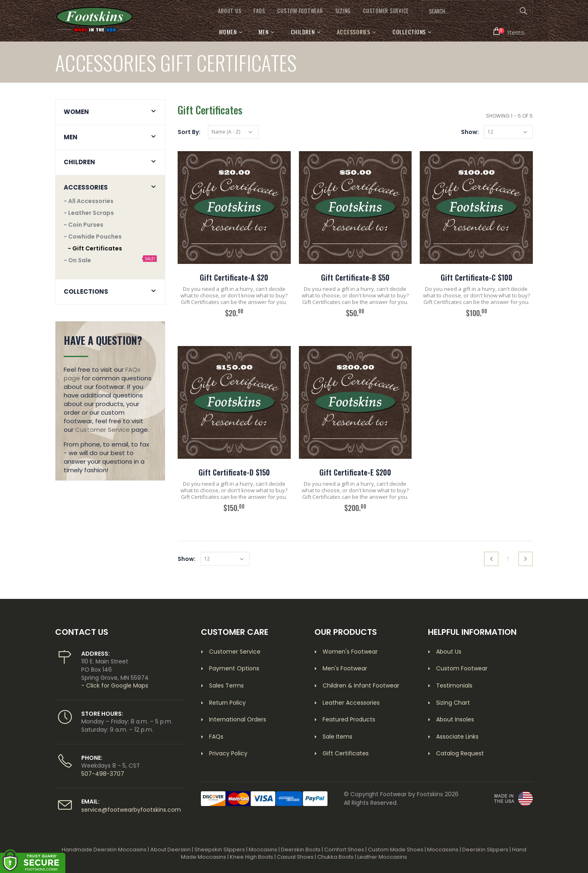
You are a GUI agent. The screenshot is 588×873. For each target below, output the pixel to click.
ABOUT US (230, 11)
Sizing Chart (453, 703)
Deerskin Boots (301, 850)
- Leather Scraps (89, 213)
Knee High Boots (252, 857)
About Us (449, 652)
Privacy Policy (228, 753)
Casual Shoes (295, 857)
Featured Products (349, 719)
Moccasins (263, 850)
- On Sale (77, 260)
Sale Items (337, 737)
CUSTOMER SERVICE (386, 11)
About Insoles (455, 719)
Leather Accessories (351, 703)
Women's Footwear (350, 652)
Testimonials (454, 685)
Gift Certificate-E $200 (355, 472)
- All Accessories (89, 201)
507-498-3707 (103, 774)
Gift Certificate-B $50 (355, 277)
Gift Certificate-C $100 (477, 277)
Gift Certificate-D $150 (234, 472)
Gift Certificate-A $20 (234, 277)
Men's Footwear (345, 668)
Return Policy (227, 703)
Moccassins (443, 850)
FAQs (259, 11)
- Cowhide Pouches (93, 237)
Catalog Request (460, 753)
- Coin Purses (84, 225)
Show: (470, 132)
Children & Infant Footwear (361, 685)
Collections (409, 32)
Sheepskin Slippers (220, 850)
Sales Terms (226, 685)
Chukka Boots (335, 857)
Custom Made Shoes (396, 850)
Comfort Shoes (344, 850)
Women (228, 32)
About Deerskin (170, 850)
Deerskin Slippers (485, 850)
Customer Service (102, 430)
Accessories (354, 32)
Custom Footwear (462, 668)
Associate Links (457, 737)
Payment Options (234, 668)
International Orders (238, 719)
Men (263, 32)
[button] (509, 31)
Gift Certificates (346, 753)
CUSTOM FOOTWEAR (300, 11)
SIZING (343, 11)
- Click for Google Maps (115, 685)
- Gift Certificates (95, 248)
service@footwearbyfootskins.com (131, 810)
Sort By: (189, 132)
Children (303, 32)
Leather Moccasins (382, 857)
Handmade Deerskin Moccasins (104, 850)
